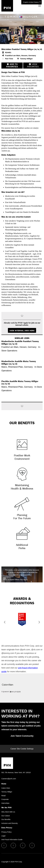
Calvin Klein (6, 788)
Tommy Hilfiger (7, 792)
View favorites (33, 65)
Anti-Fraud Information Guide (12, 840)
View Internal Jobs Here (22, 331)
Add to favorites (12, 65)
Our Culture (6, 816)
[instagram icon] (32, 845)
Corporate (5, 799)
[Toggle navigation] (40, 6)
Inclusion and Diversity (10, 823)
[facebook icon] (4, 845)
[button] (4, 623)
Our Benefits (6, 819)
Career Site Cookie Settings (22, 749)
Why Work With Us (8, 812)
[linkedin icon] (13, 845)
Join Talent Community (22, 736)
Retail (3, 796)
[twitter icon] (23, 845)
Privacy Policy (6, 832)
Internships (5, 803)
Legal (3, 836)
